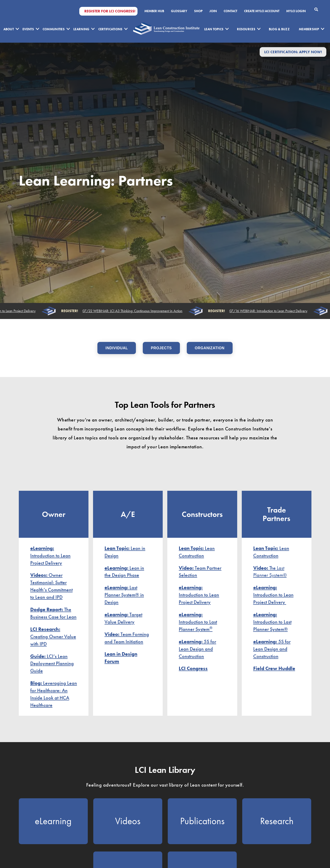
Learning (81, 29)
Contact (230, 11)
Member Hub (154, 11)
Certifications (110, 29)
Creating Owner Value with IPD (53, 636)
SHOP (198, 11)
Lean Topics (214, 29)
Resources (246, 29)
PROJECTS (161, 348)
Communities (54, 29)
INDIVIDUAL (117, 348)
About (9, 29)
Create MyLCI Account (262, 11)
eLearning (53, 821)
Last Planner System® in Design (124, 595)
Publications (202, 821)
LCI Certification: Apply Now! (293, 52)
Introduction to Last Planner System (198, 622)
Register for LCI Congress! (110, 11)
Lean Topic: (266, 548)
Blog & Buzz (279, 29)
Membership (309, 29)
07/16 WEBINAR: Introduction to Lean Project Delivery (269, 311)
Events (28, 29)
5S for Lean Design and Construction (197, 649)
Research (277, 821)
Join (213, 11)
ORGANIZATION (210, 348)
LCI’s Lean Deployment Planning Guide (52, 664)
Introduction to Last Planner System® (272, 622)
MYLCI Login (296, 11)
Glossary (179, 11)
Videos (128, 821)
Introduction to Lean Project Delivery (50, 556)
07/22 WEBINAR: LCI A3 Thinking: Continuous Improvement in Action (134, 311)
